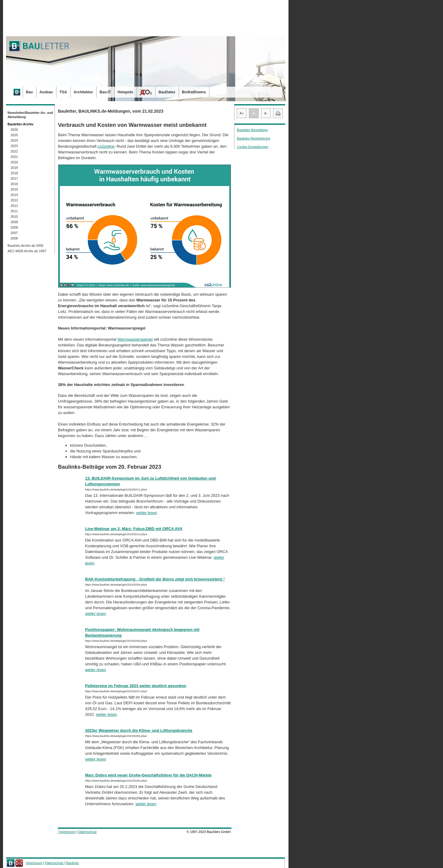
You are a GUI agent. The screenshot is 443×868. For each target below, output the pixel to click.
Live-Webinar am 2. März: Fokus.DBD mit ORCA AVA (134, 529)
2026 (14, 130)
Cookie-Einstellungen (253, 147)
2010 (14, 217)
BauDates (167, 92)
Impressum (67, 832)
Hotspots (125, 92)
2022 (14, 151)
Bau (29, 92)
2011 (14, 211)
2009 (14, 222)
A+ (242, 113)
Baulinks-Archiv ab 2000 (25, 246)
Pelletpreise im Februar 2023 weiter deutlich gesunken (136, 686)
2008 (14, 227)
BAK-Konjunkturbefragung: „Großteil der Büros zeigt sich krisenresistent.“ (155, 579)
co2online (106, 146)
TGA (63, 92)
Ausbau (46, 92)
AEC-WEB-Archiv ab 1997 (27, 251)
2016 (14, 184)
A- (266, 113)
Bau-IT (105, 92)
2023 (14, 146)
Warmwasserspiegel (135, 339)
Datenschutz (87, 832)
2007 (14, 233)
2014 (14, 195)
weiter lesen (147, 513)
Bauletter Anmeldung (252, 130)
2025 (14, 135)
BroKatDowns (194, 92)
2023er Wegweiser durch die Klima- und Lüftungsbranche (139, 730)
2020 (14, 162)
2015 (14, 189)
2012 (14, 206)
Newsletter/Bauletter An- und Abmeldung (30, 115)
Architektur (83, 92)
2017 (14, 178)
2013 (14, 200)
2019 (14, 168)
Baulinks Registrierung (253, 138)
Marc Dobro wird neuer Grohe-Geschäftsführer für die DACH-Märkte (148, 775)
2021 (14, 157)
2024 (14, 140)
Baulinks (73, 863)
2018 (14, 173)
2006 (14, 238)
